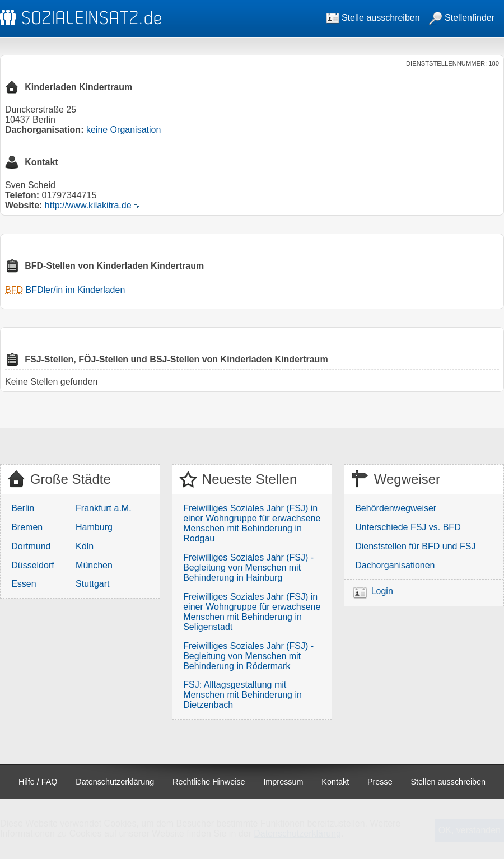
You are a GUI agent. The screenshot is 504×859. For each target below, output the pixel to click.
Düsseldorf (32, 565)
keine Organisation (123, 130)
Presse (380, 782)
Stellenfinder (462, 18)
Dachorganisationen (395, 565)
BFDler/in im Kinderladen (75, 290)
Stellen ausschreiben (449, 782)
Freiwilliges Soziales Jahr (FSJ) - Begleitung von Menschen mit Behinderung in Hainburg (248, 568)
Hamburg (94, 527)
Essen (24, 584)
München (94, 565)
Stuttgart (92, 584)
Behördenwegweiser (396, 508)
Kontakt (335, 782)
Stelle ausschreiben (373, 18)
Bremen (27, 527)
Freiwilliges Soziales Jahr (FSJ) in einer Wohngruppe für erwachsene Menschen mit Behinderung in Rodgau (252, 523)
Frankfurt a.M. (104, 508)
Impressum (283, 782)
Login (382, 591)
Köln (85, 546)
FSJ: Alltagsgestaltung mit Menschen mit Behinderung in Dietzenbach (242, 695)
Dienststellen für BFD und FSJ (415, 546)
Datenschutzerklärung (115, 782)
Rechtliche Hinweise (209, 782)
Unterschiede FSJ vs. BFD (408, 527)
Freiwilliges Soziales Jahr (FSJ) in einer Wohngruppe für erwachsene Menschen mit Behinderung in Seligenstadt (252, 612)
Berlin (23, 508)
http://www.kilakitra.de (88, 205)
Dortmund (31, 546)
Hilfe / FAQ (38, 782)
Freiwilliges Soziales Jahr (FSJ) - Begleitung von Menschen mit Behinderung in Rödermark (248, 656)
